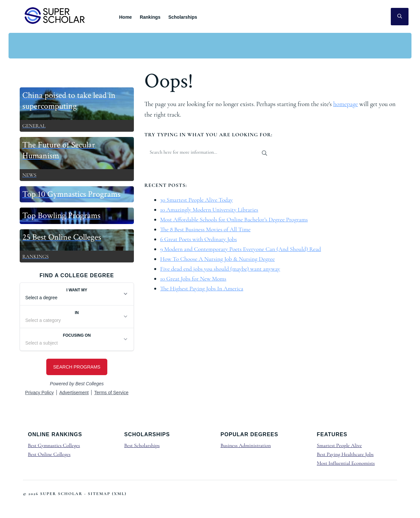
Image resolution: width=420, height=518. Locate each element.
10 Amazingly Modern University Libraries (209, 210)
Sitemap (99, 494)
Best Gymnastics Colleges (54, 445)
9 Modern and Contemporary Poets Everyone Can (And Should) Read (241, 249)
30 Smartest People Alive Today (196, 200)
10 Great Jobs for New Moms (193, 279)
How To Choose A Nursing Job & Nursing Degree (217, 259)
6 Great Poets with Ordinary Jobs (199, 239)
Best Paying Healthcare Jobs (345, 454)
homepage (345, 104)
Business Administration (246, 445)
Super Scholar (55, 15)
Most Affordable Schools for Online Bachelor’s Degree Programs (234, 219)
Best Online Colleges (49, 454)
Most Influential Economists (346, 463)
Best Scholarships (142, 445)
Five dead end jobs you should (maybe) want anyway (220, 269)
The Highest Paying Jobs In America (202, 288)
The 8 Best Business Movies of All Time (205, 229)
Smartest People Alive (339, 445)
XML (119, 494)
